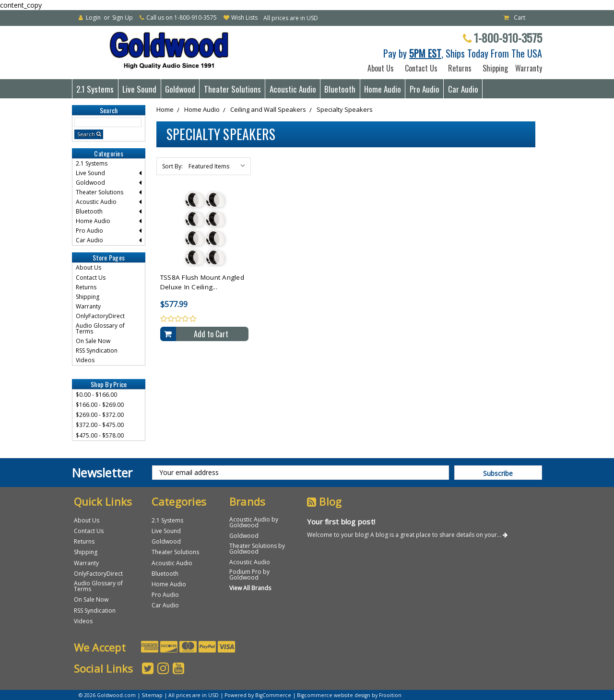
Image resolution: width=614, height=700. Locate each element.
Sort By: (172, 166)
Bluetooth (340, 89)
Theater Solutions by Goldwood (257, 549)
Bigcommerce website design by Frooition (349, 695)
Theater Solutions (232, 89)
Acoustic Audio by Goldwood (254, 522)
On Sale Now (93, 341)
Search (86, 134)
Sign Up (123, 18)
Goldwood (180, 89)
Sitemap (152, 695)
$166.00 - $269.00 (100, 405)
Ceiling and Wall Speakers (268, 109)
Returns (460, 68)
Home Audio (383, 89)
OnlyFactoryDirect (100, 316)
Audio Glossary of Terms (100, 328)
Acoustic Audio (293, 89)
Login (93, 18)
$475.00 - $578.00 (100, 435)
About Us (381, 68)
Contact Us (421, 68)
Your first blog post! (341, 522)
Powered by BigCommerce (258, 695)
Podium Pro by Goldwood (249, 575)
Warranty (527, 68)
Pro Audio (425, 89)
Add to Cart (211, 334)
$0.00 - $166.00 (96, 395)
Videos (85, 360)
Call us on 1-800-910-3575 (182, 18)
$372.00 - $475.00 (100, 425)
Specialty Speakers (345, 109)
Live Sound (139, 89)
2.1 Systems (95, 89)
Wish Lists (244, 18)
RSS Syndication (97, 350)
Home (165, 109)
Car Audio (463, 89)
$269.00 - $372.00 (100, 415)
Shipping (493, 68)
